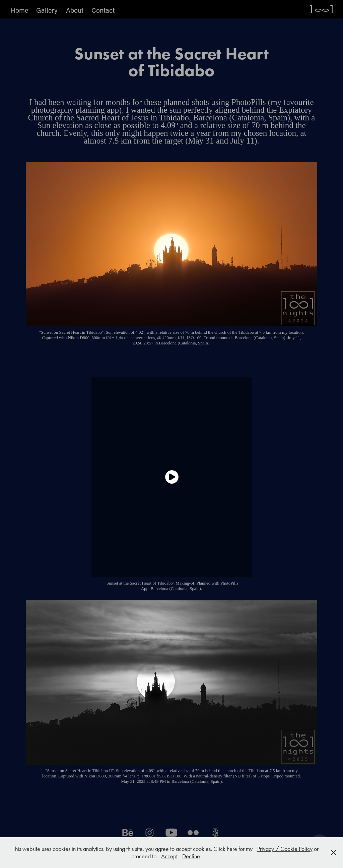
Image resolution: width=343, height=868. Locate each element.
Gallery (47, 10)
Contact (103, 10)
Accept (169, 856)
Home (19, 10)
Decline (191, 856)
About (75, 10)
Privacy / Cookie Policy (285, 849)
